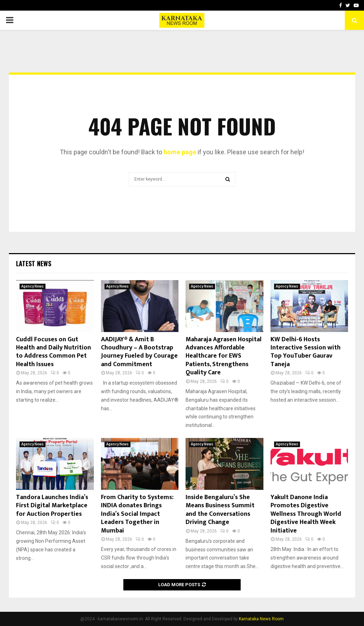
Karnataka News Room (261, 619)
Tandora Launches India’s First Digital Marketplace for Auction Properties (52, 506)
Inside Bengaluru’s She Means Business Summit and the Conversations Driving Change (220, 510)
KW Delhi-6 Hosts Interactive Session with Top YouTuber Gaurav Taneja (306, 352)
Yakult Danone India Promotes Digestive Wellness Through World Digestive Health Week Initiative (306, 514)
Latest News (34, 263)
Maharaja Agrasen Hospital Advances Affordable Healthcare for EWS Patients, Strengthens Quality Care (224, 356)
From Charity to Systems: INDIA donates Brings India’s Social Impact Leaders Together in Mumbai (137, 514)
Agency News (33, 286)
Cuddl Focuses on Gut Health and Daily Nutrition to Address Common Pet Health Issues (53, 352)
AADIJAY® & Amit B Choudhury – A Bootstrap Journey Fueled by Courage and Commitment (139, 352)
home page (180, 152)
